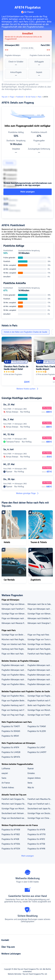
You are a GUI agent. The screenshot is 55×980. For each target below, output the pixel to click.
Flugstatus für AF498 (36, 849)
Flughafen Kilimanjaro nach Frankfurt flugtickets (40, 684)
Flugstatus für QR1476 (11, 757)
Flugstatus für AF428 (10, 839)
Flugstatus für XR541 (10, 736)
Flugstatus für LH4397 (37, 752)
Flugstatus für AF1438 (11, 830)
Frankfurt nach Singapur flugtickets (14, 799)
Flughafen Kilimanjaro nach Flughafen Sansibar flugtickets (14, 665)
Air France (6, 783)
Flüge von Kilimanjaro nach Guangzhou (14, 618)
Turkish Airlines (8, 788)
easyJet (5, 773)
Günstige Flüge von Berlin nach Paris (14, 635)
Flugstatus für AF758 (36, 844)
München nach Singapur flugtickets (14, 804)
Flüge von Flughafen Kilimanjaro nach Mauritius (14, 684)
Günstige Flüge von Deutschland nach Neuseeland (40, 813)
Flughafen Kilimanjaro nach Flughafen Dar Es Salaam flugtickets (40, 665)
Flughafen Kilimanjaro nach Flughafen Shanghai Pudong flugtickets (40, 670)
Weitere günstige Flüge (27, 493)
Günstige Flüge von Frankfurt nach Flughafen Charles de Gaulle (40, 715)
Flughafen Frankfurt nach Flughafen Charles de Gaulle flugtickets (40, 701)
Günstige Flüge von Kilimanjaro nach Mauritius (14, 614)
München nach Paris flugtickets (14, 639)
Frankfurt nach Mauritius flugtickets (40, 799)
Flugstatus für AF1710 (37, 834)
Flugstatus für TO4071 (11, 726)
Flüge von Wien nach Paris (13, 654)
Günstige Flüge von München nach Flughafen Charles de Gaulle (40, 710)
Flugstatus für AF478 (36, 830)
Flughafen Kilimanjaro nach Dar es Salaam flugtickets (14, 680)
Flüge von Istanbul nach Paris (14, 644)
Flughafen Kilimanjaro (13, 55)
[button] (50, 3)
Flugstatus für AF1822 (11, 834)
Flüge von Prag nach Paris (38, 635)
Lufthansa (6, 769)
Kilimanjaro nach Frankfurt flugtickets (14, 609)
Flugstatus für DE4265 (11, 731)
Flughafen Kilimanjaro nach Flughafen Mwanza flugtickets (14, 670)
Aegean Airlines (34, 778)
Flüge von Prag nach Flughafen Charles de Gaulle (14, 715)
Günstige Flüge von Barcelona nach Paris (40, 644)
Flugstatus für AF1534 (11, 849)
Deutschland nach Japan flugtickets (40, 809)
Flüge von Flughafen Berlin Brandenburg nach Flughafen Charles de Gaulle (14, 701)
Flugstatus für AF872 (36, 839)
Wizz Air (31, 788)
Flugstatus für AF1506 (11, 844)
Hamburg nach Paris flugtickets (14, 649)
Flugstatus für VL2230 (37, 731)
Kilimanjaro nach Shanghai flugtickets (40, 623)
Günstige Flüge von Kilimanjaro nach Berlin (14, 604)
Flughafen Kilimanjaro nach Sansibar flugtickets (40, 675)
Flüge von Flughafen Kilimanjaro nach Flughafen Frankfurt (14, 675)
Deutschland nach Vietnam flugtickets (14, 813)
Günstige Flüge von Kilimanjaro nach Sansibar (40, 614)
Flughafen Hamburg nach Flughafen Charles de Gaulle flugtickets (14, 705)
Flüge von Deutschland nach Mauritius (14, 818)
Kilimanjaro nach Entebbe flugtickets (40, 618)
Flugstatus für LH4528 (11, 752)
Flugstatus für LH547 (36, 747)
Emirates (31, 773)
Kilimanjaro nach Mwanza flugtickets (14, 623)
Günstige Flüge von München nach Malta (14, 809)
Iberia (30, 783)
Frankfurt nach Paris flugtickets (40, 654)
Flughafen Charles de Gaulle (40, 55)
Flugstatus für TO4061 (37, 726)
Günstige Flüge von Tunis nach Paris (40, 639)
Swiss (4, 778)
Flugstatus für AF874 (10, 747)
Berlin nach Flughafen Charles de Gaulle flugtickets (40, 705)
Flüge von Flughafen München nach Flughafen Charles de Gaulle (14, 696)
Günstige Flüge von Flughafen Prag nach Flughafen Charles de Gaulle (40, 696)
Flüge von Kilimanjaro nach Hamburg (40, 609)
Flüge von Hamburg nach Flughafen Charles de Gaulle (14, 710)
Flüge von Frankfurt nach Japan (40, 804)
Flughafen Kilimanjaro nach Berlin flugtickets (40, 680)
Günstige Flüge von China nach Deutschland (40, 818)
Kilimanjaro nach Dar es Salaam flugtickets (40, 604)
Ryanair (31, 769)
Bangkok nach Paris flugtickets (40, 649)
